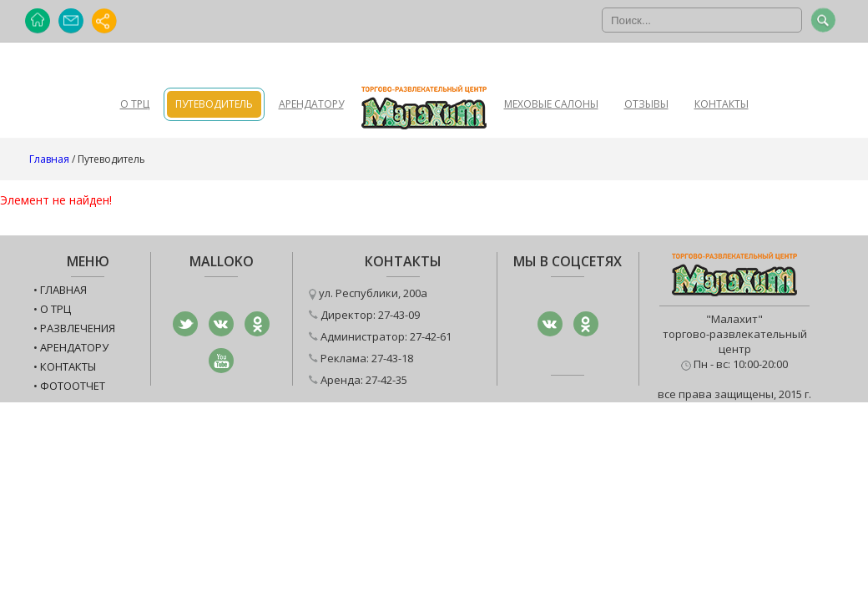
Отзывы (646, 104)
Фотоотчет (73, 386)
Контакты (722, 104)
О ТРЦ (135, 104)
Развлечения (78, 328)
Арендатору (311, 104)
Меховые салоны (551, 104)
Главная (49, 159)
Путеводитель (214, 104)
